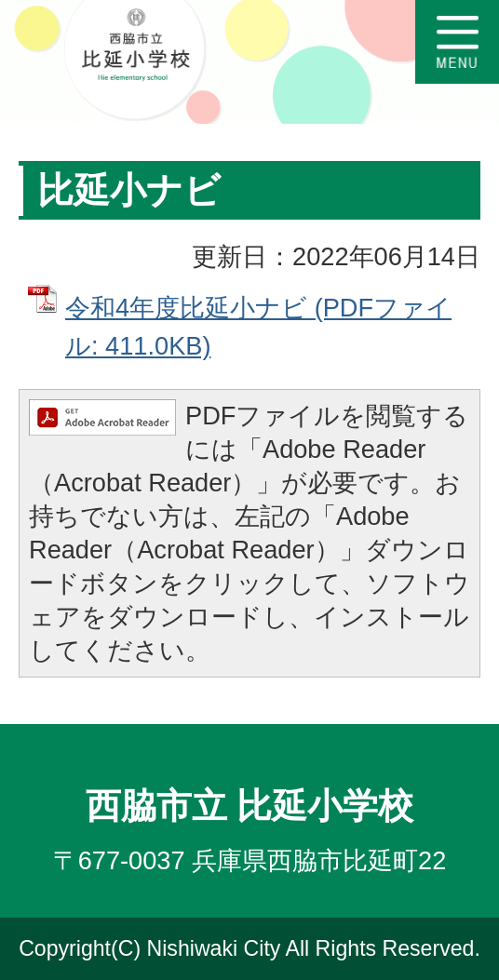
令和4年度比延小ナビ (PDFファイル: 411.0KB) (258, 327)
